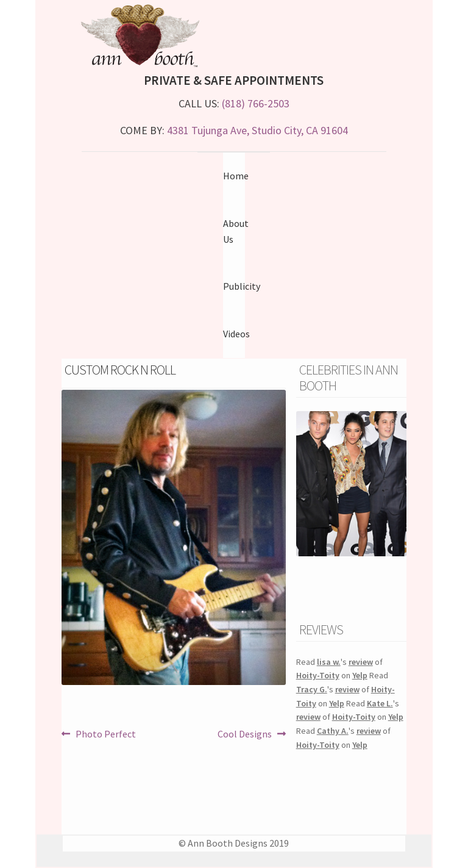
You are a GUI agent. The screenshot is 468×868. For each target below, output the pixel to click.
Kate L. (380, 703)
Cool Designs (245, 734)
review (361, 662)
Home (236, 176)
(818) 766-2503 (256, 103)
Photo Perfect (105, 734)
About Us (236, 231)
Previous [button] (302, 484)
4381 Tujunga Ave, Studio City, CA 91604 (257, 130)
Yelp (360, 675)
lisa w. (329, 662)
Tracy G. (312, 689)
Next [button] (400, 484)
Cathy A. (333, 731)
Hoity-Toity (318, 675)
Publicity (242, 286)
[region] (351, 499)
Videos (236, 334)
